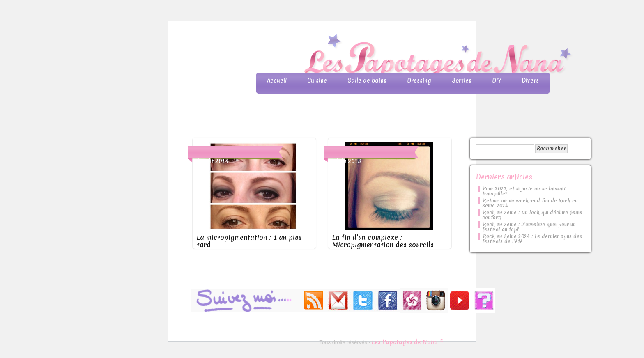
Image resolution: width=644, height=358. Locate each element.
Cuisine (317, 80)
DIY (497, 80)
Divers (530, 80)
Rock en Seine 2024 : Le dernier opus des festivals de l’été (532, 239)
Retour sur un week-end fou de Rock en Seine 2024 (530, 203)
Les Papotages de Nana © (408, 342)
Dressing (419, 80)
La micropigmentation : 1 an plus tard (249, 241)
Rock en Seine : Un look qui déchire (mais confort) (532, 215)
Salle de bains (367, 80)
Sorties (462, 80)
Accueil (277, 80)
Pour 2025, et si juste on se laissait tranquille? (524, 191)
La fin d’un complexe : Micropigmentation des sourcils (383, 241)
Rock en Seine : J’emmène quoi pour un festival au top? (529, 227)
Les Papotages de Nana (376, 56)
